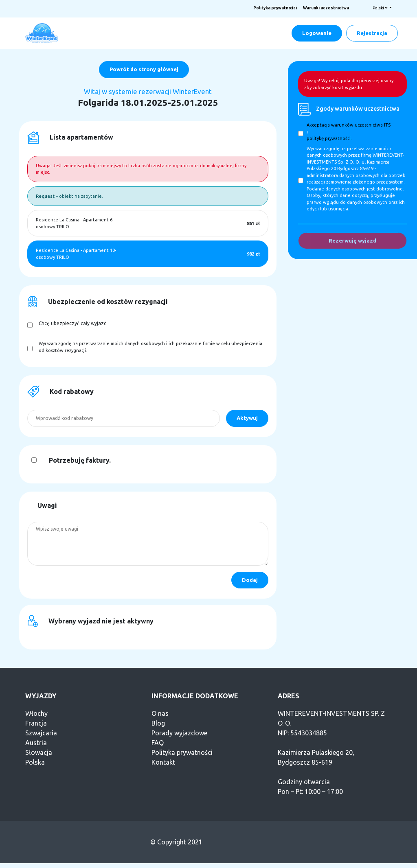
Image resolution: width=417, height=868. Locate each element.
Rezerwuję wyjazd (352, 241)
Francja (36, 723)
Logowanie (317, 33)
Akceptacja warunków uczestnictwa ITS (349, 125)
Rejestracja (372, 33)
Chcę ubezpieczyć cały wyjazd (73, 323)
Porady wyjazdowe (179, 733)
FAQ (158, 743)
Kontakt (163, 762)
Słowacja (39, 752)
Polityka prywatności (275, 8)
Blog (158, 723)
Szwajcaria (41, 733)
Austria (36, 743)
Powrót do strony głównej (144, 69)
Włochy (36, 713)
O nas (160, 713)
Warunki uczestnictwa (326, 8)
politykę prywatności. (329, 138)
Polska (35, 762)
